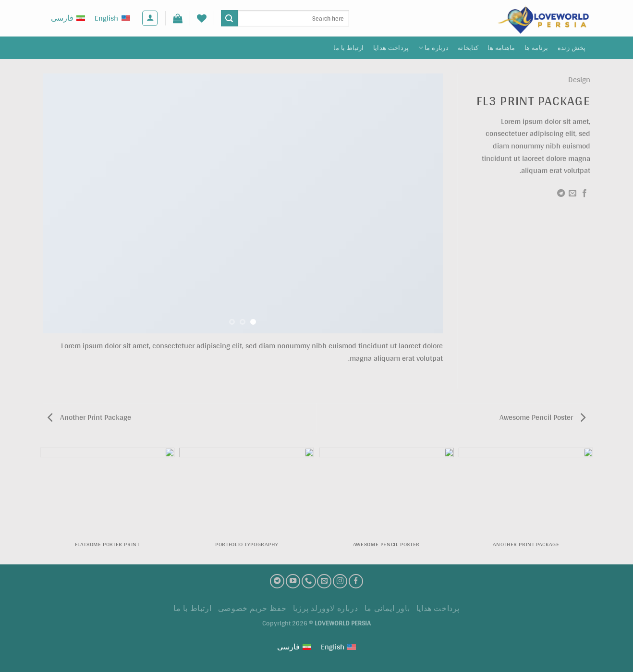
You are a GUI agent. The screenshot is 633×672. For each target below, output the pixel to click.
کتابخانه (468, 48)
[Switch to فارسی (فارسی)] (68, 18)
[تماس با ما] (309, 581)
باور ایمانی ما (387, 608)
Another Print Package (89, 417)
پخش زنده (572, 48)
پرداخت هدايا (391, 48)
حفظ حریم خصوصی (252, 608)
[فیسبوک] (356, 581)
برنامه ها (536, 48)
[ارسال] (229, 18)
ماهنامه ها (501, 48)
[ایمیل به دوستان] (572, 194)
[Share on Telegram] (561, 194)
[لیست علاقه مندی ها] (202, 18)
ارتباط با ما (348, 48)
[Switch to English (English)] (112, 18)
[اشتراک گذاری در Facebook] (584, 194)
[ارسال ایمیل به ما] (324, 581)
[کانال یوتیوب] (293, 581)
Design (579, 79)
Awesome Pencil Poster (542, 417)
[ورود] (150, 18)
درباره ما (433, 48)
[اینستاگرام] (340, 581)
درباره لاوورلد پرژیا (326, 608)
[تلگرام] (277, 581)
